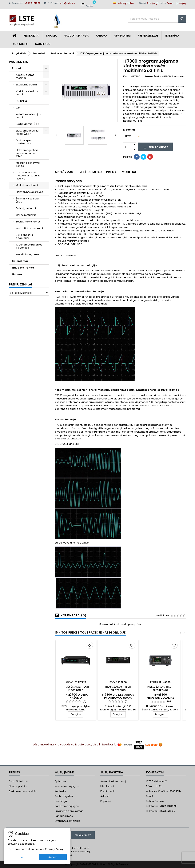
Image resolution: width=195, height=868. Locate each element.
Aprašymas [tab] (64, 172)
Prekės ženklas (154, 77)
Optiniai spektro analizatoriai (26, 142)
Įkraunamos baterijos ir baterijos (29, 246)
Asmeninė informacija (114, 781)
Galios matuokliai (26, 215)
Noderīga (172, 36)
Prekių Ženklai (148, 36)
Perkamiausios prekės (23, 791)
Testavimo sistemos (28, 222)
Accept (53, 857)
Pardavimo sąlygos (67, 806)
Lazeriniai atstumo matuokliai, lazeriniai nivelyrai (28, 176)
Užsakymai (107, 786)
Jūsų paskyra (112, 772)
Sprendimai (122, 36)
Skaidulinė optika (26, 85)
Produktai (31, 36)
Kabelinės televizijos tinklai (28, 116)
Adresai (105, 796)
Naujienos (43, 44)
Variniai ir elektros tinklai (27, 93)
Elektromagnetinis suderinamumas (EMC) (27, 153)
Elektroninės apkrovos (29, 192)
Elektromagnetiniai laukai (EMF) (27, 132)
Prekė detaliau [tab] (90, 172)
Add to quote (155, 147)
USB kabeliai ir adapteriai (24, 236)
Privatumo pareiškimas (69, 811)
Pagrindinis (18, 62)
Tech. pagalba (64, 796)
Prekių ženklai (20, 284)
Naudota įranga (76, 36)
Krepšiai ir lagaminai (28, 254)
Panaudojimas (64, 816)
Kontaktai (20, 44)
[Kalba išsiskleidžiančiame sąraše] (125, 3)
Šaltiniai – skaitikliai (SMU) (28, 200)
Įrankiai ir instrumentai (29, 228)
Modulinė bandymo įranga (28, 164)
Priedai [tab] (112, 172)
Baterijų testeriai (26, 208)
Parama (101, 36)
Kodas (127, 77)
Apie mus (60, 781)
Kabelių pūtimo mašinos (25, 76)
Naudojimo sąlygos (67, 786)
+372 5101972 (32, 3)
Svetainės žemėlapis (67, 821)
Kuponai (105, 801)
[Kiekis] (128, 147)
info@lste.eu (67, 3)
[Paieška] (157, 19)
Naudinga (61, 801)
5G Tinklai (22, 101)
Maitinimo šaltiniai (27, 185)
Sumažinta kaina (19, 781)
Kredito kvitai (108, 791)
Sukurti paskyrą (176, 3)
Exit (22, 857)
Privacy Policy (54, 849)
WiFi (18, 108)
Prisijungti (153, 3)
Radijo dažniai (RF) (27, 124)
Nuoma (52, 36)
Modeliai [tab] (129, 172)
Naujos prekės (18, 786)
